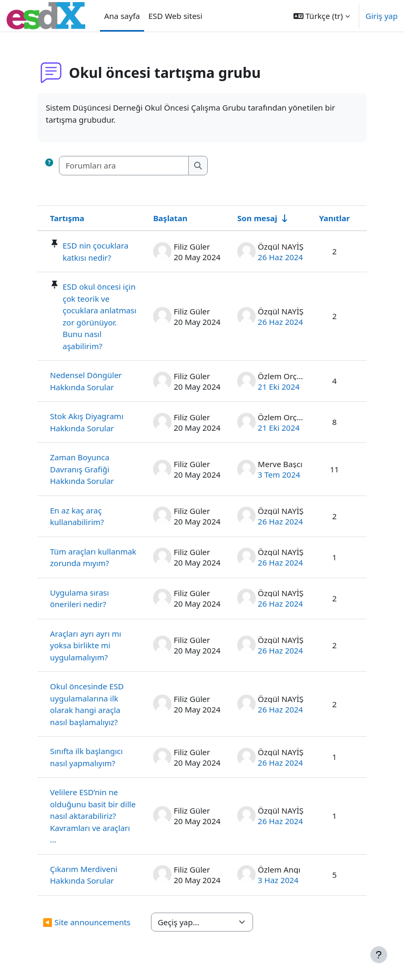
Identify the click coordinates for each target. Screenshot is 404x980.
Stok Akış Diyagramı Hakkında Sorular (87, 422)
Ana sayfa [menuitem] (122, 16)
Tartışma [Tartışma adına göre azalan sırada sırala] (67, 218)
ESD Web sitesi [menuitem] (175, 16)
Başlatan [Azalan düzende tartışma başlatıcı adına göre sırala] (170, 218)
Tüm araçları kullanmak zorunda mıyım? (93, 557)
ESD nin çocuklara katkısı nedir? (95, 251)
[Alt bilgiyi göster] (379, 955)
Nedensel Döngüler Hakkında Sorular (86, 381)
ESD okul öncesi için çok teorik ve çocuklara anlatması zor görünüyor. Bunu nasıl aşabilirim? (99, 316)
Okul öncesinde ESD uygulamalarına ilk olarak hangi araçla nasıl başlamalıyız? (87, 704)
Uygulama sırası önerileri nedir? (79, 598)
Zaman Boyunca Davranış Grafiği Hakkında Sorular (82, 469)
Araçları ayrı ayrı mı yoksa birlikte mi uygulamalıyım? (85, 645)
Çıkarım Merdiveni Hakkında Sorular (84, 875)
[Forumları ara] (124, 166)
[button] (322, 16)
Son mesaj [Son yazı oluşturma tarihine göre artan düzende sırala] (257, 218)
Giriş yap (382, 16)
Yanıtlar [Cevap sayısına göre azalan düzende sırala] (334, 218)
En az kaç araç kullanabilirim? (77, 516)
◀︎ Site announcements (87, 922)
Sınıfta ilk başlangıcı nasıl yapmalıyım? (86, 757)
